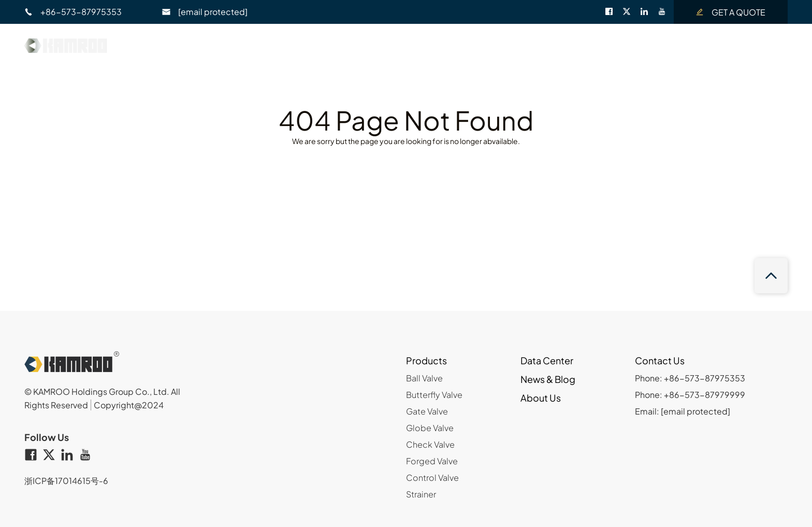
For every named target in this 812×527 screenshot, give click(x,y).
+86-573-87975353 (73, 12)
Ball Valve (424, 378)
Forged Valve (432, 461)
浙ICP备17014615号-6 (66, 481)
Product (382, 43)
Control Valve (432, 478)
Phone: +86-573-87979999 (690, 395)
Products (426, 360)
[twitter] (631, 12)
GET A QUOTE (730, 12)
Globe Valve (430, 428)
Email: (683, 411)
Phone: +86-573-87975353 (690, 378)
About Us (616, 43)
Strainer (421, 494)
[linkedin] (649, 12)
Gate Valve (427, 411)
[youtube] (666, 12)
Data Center (456, 43)
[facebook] (614, 12)
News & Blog (539, 43)
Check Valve (430, 444)
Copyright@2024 (129, 405)
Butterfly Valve (434, 395)
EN (759, 43)
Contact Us (689, 43)
